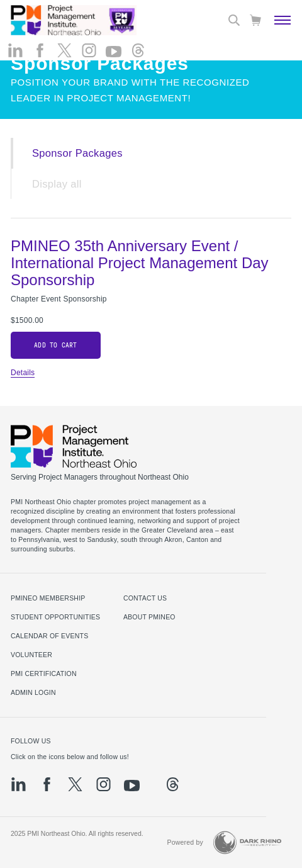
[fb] (40, 50)
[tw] (64, 50)
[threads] (138, 50)
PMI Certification (44, 674)
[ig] (89, 50)
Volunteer (31, 655)
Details (23, 373)
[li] (15, 50)
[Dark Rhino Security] (247, 843)
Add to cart (55, 345)
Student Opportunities (55, 617)
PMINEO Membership (48, 598)
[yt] (114, 52)
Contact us (145, 598)
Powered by (185, 842)
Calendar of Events (49, 636)
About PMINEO (149, 617)
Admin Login (33, 692)
